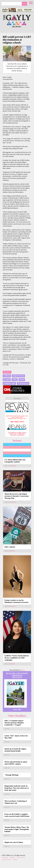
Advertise (5, 857)
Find (24, 4)
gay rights (7, 380)
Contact (15, 860)
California (7, 376)
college (15, 380)
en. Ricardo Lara (23, 383)
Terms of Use (21, 857)
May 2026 (17, 710)
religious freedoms (18, 376)
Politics (7, 372)
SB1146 (22, 380)
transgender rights (9, 383)
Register (12, 857)
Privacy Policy (7, 860)
